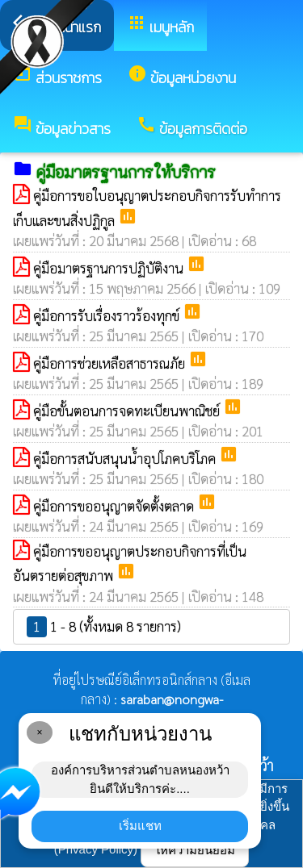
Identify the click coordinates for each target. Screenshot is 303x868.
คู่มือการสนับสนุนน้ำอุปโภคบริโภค (126, 458)
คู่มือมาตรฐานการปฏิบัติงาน (110, 268)
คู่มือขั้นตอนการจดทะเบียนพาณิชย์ (128, 411)
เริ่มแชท (140, 826)
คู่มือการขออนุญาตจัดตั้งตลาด (115, 506)
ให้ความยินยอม (195, 850)
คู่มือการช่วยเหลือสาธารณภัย (111, 363)
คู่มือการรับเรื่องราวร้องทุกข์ (108, 315)
